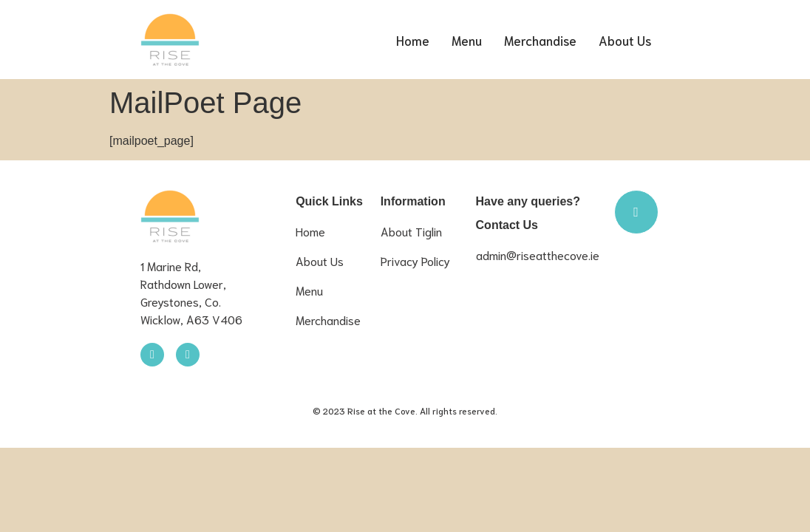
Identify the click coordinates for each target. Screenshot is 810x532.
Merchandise (545, 40)
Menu (473, 40)
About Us (627, 40)
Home (421, 40)
